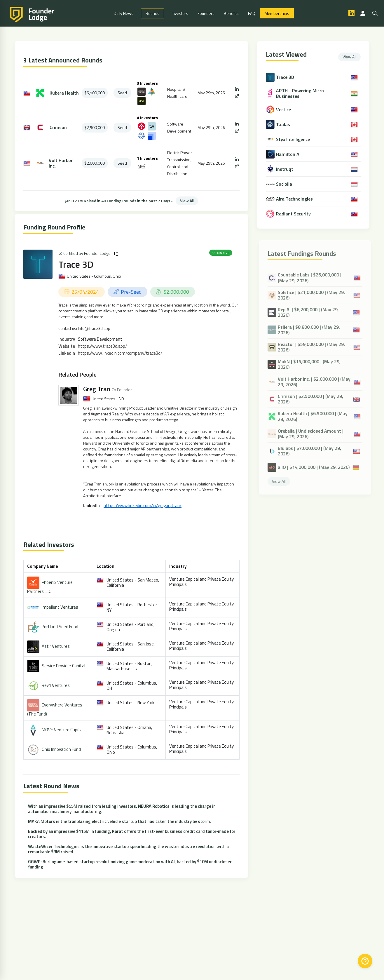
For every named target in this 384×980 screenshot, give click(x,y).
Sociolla (285, 184)
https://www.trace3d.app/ (102, 346)
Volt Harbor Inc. (61, 163)
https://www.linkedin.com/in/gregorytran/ (143, 505)
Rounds (152, 13)
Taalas (284, 125)
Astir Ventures (56, 646)
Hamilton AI (289, 154)
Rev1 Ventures (56, 685)
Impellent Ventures (60, 607)
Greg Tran (97, 389)
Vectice (284, 110)
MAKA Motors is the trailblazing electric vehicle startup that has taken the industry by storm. (119, 821)
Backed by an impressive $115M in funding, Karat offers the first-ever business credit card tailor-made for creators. (132, 834)
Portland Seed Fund (60, 626)
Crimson (58, 127)
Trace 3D (76, 264)
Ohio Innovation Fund (61, 749)
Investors (180, 13)
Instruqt (285, 169)
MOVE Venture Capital (63, 729)
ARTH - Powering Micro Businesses (301, 93)
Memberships (277, 13)
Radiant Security (294, 214)
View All (187, 201)
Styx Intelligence (294, 139)
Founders (206, 13)
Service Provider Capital (63, 665)
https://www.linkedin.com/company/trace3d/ (120, 353)
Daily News (124, 13)
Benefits (231, 13)
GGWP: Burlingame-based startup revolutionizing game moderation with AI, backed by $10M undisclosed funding (130, 864)
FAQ (252, 13)
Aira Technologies (295, 199)
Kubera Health (64, 93)
